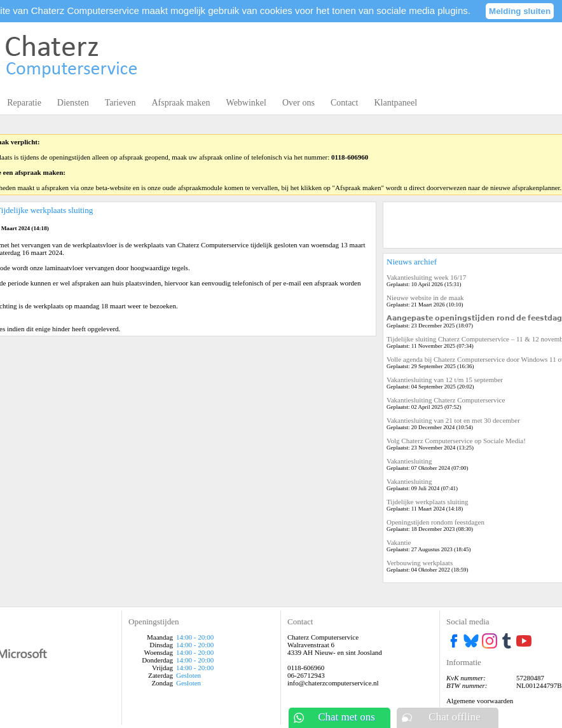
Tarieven (120, 103)
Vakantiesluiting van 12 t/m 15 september (445, 380)
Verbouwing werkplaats (420, 563)
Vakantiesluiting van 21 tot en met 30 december (453, 420)
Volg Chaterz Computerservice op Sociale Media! (456, 441)
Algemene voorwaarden (480, 701)
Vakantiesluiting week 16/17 (426, 277)
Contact (345, 103)
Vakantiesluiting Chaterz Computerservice (446, 400)
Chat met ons (346, 717)
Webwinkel (246, 103)
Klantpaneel (395, 103)
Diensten (73, 103)
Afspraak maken (181, 103)
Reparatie (24, 103)
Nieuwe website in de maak (425, 298)
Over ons (298, 103)
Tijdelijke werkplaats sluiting (428, 502)
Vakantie (399, 542)
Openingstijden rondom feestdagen (435, 522)
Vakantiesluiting (409, 461)
